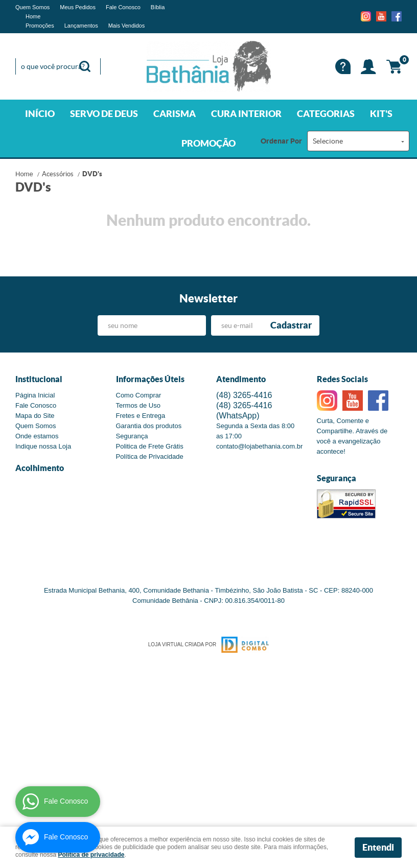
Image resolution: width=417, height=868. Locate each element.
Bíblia (158, 7)
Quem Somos (32, 7)
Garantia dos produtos (149, 426)
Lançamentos (81, 26)
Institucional (39, 379)
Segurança (132, 436)
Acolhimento (40, 468)
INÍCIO (40, 114)
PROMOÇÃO (208, 143)
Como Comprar (139, 395)
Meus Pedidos (78, 7)
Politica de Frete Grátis (150, 446)
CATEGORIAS (326, 114)
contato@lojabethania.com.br (259, 446)
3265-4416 (244, 395)
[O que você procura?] (85, 66)
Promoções (40, 26)
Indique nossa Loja (43, 446)
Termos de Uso (138, 405)
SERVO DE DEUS (104, 114)
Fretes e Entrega (141, 416)
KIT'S (381, 114)
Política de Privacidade (150, 456)
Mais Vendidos (127, 26)
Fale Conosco (123, 7)
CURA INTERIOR (246, 114)
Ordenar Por (281, 141)
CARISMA (175, 114)
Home (33, 16)
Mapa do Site (35, 416)
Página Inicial (35, 395)
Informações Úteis (150, 379)
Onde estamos (37, 436)
